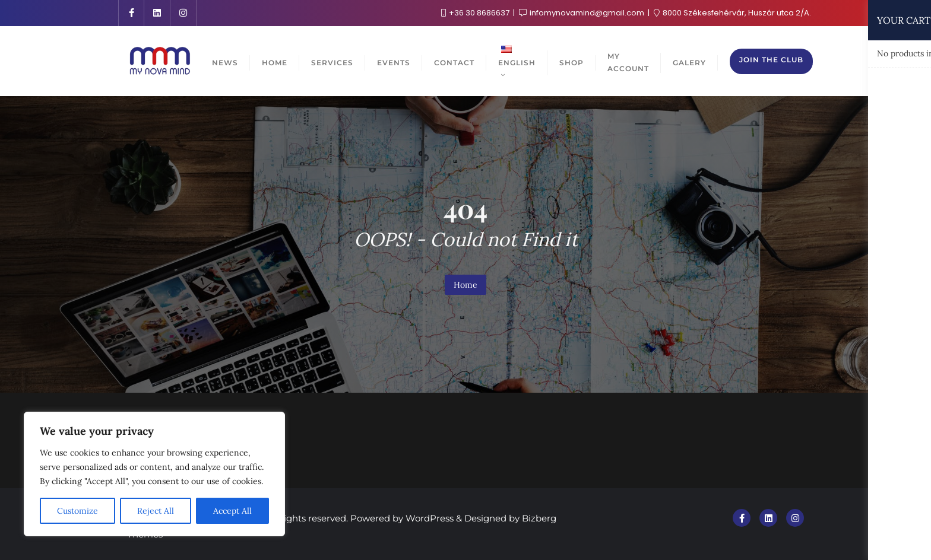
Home (465, 285)
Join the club (771, 60)
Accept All (232, 511)
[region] (154, 474)
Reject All (156, 511)
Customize (77, 511)
